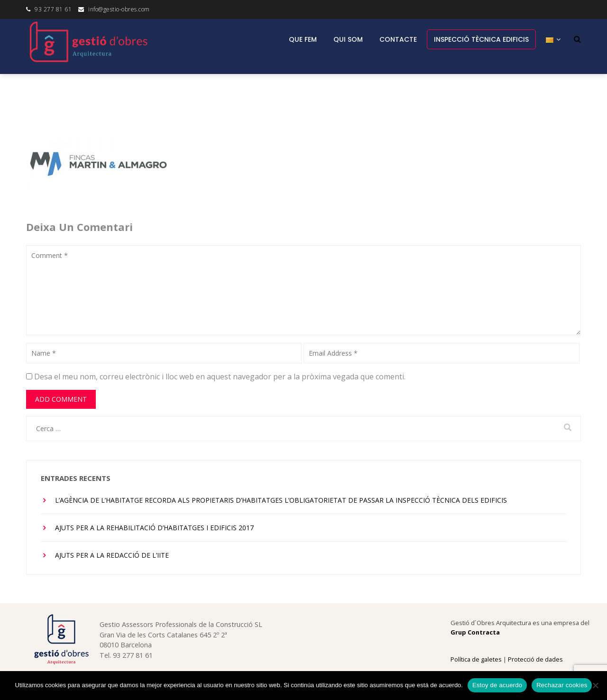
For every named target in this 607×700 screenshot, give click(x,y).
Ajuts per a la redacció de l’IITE (112, 555)
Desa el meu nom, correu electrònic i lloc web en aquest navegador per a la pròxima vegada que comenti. (220, 377)
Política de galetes (476, 659)
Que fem (303, 39)
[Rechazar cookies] (595, 685)
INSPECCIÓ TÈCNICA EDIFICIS (481, 39)
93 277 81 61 (53, 9)
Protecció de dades (535, 659)
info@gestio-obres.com (119, 9)
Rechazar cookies (562, 685)
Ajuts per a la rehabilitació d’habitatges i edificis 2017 (154, 528)
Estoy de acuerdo (497, 685)
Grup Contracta (475, 632)
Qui (348, 39)
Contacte (398, 39)
